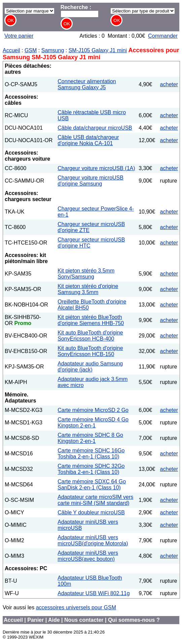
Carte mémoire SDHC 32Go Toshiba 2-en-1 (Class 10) (91, 469)
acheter (169, 84)
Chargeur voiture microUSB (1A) (96, 168)
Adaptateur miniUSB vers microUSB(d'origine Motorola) (93, 540)
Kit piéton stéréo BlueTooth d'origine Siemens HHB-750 (91, 320)
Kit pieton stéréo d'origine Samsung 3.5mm (88, 289)
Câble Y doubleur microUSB (91, 512)
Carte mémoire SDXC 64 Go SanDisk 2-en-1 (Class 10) (92, 485)
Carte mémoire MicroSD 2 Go (93, 410)
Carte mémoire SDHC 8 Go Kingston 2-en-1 (90, 438)
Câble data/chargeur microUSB (95, 128)
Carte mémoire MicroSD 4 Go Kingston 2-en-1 (93, 423)
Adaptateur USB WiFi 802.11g (94, 593)
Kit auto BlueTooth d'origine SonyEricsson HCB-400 (90, 336)
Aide (54, 620)
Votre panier (19, 36)
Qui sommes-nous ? (134, 620)
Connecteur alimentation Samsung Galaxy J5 (87, 84)
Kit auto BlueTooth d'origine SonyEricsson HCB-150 (90, 351)
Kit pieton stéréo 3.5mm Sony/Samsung (86, 274)
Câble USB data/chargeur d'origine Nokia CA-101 (88, 140)
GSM (31, 50)
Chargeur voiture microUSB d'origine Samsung (90, 181)
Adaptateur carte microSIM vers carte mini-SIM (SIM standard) (95, 500)
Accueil (11, 50)
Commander (163, 36)
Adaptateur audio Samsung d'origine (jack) (90, 367)
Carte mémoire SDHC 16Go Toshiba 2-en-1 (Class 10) (91, 454)
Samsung (53, 50)
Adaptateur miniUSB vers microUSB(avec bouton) (88, 556)
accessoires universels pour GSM (76, 607)
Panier (35, 620)
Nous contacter (84, 620)
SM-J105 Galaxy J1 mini (98, 50)
